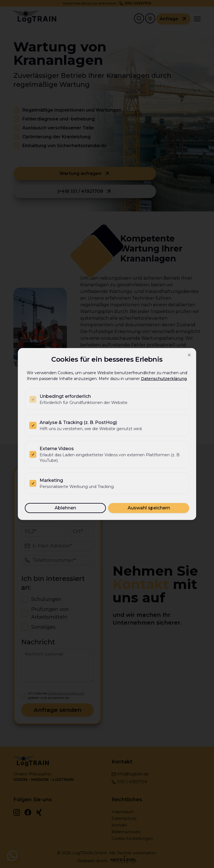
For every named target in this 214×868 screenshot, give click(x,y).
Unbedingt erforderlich (65, 396)
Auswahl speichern (149, 508)
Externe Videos (57, 449)
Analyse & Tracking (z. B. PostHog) (78, 422)
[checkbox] (33, 399)
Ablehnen (65, 508)
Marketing (51, 480)
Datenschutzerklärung (164, 379)
